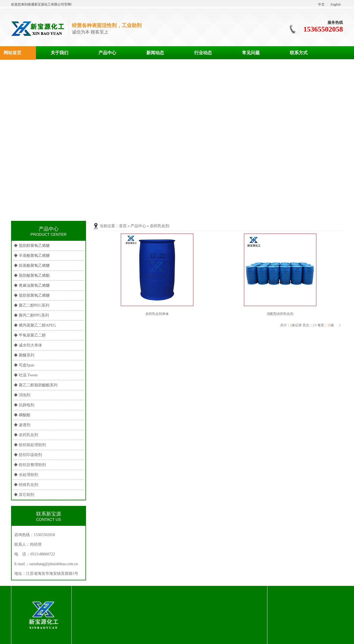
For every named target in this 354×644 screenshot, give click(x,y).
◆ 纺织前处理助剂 (30, 445)
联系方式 (299, 53)
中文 (321, 4)
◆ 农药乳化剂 (26, 435)
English (336, 4)
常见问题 (251, 53)
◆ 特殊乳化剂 (26, 485)
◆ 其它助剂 (24, 495)
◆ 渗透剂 (22, 425)
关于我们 (59, 53)
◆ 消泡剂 (22, 395)
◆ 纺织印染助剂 (28, 455)
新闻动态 (155, 53)
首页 (123, 226)
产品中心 (107, 53)
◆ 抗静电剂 (24, 405)
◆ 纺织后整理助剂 (30, 465)
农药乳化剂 (160, 226)
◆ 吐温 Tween (26, 375)
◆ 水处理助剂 (26, 475)
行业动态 (203, 53)
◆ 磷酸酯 (22, 415)
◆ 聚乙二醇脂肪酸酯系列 (36, 385)
